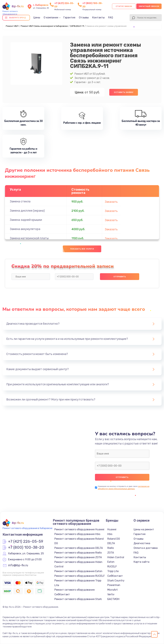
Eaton (111, 562)
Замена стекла (20, 201)
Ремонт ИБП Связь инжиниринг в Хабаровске (44, 26)
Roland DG (114, 539)
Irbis (110, 534)
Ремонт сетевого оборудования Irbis (77, 534)
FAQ (111, 17)
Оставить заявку (124, 92)
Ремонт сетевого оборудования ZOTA (78, 557)
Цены (37, 17)
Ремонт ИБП (12, 26)
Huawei (112, 529)
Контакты (98, 17)
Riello (111, 548)
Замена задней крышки (26, 220)
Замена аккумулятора (25, 229)
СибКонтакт (115, 576)
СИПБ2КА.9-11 (77, 26)
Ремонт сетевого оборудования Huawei (79, 529)
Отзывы (84, 17)
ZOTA (111, 553)
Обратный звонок (149, 6)
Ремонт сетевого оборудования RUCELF (80, 576)
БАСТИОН (113, 599)
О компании (51, 17)
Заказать (111, 202)
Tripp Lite (113, 571)
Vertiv (111, 594)
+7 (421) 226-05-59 (26, 542)
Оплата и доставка (146, 548)
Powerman (114, 585)
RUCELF (112, 567)
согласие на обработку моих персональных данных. (124, 487)
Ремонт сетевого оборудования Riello (78, 553)
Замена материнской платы (29, 238)
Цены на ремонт (144, 529)
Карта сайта (141, 562)
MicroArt (112, 590)
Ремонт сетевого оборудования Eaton (78, 571)
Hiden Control (116, 557)
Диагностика (142, 543)
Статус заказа (124, 6)
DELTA (111, 543)
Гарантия (69, 17)
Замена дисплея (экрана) (27, 211)
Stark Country (116, 581)
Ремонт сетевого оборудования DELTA (79, 548)
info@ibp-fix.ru (18, 565)
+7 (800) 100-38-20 (26, 548)
